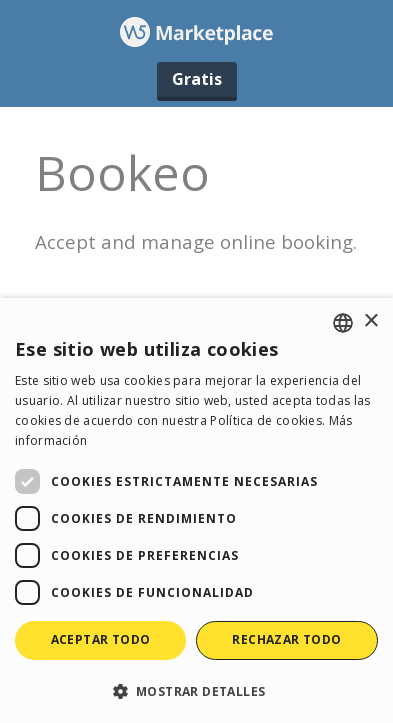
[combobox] (343, 323)
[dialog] (196, 510)
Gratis (197, 79)
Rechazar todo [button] (286, 639)
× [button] (370, 321)
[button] (196, 690)
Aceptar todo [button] (101, 639)
